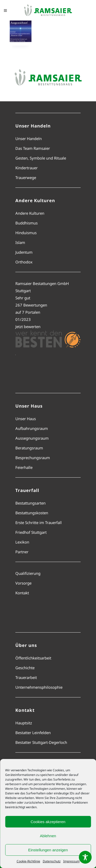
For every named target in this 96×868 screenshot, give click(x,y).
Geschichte (25, 668)
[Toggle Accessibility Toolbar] (85, 857)
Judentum (24, 252)
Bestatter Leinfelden (33, 733)
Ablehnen (48, 836)
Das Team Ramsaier (33, 148)
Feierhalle (24, 467)
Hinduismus (26, 233)
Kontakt (22, 593)
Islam (20, 242)
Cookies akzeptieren (48, 822)
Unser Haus (26, 419)
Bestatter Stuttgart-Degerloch (41, 742)
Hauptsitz (24, 723)
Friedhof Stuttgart (31, 532)
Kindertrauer (26, 168)
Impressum (71, 861)
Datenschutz (52, 861)
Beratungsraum (29, 448)
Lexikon (22, 542)
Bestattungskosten (32, 513)
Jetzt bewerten (28, 327)
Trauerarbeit (26, 677)
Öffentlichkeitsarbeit (33, 658)
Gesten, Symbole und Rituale (41, 158)
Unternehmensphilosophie (39, 687)
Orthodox (24, 262)
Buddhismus (26, 223)
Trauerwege (26, 177)
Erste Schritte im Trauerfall (39, 522)
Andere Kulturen (30, 213)
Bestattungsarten (30, 503)
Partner (22, 552)
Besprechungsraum (33, 458)
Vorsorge (23, 583)
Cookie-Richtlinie (28, 861)
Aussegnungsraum (32, 438)
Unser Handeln (29, 139)
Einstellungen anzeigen (48, 850)
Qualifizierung (28, 573)
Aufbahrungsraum (32, 428)
